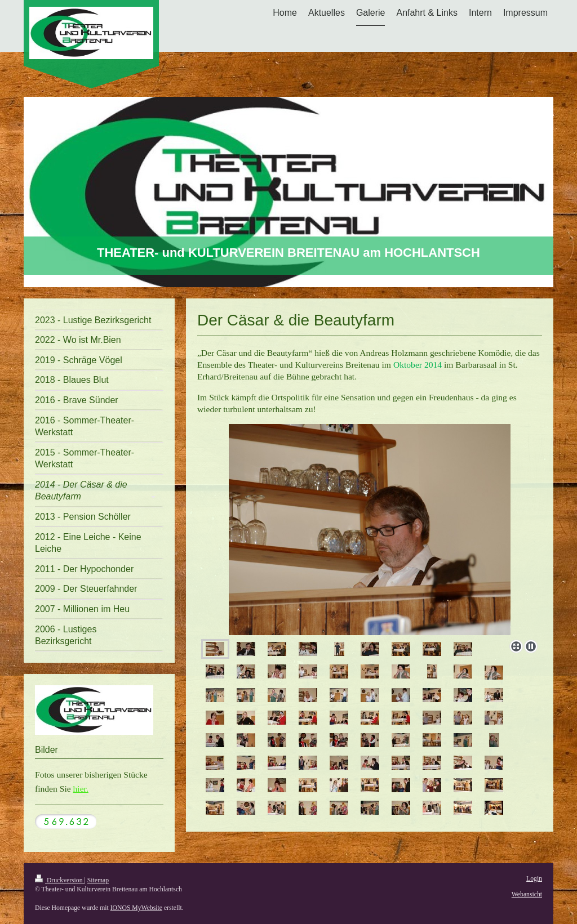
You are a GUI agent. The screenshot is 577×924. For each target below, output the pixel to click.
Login (534, 879)
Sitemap (98, 880)
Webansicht (527, 894)
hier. (81, 789)
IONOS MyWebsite (136, 908)
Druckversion (59, 880)
